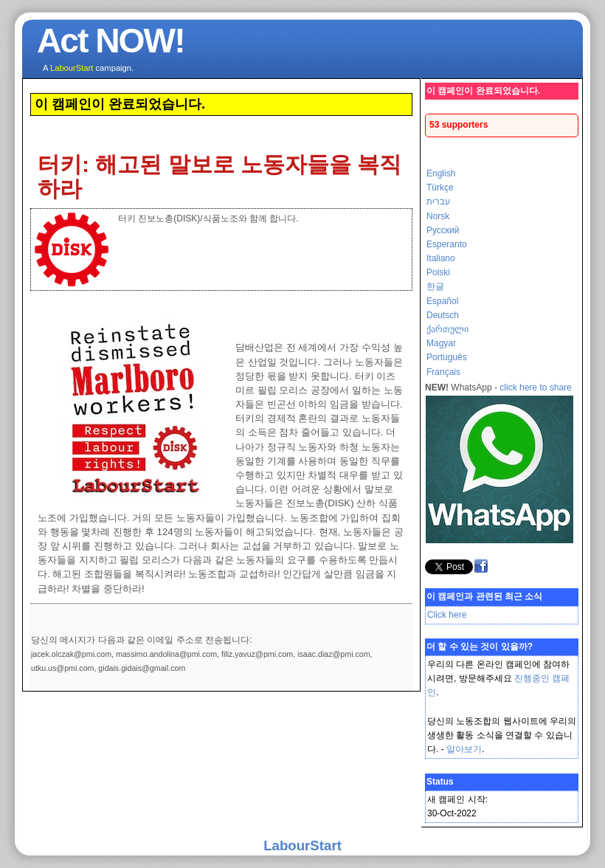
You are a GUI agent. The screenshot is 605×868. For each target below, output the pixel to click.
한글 (435, 286)
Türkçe (440, 187)
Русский (443, 230)
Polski (438, 272)
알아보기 (464, 749)
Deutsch (443, 315)
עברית (439, 201)
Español (442, 301)
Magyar (441, 343)
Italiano (441, 258)
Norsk (438, 216)
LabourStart (302, 845)
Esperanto (447, 244)
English (441, 173)
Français (443, 372)
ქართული (447, 329)
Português (447, 357)
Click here (447, 615)
